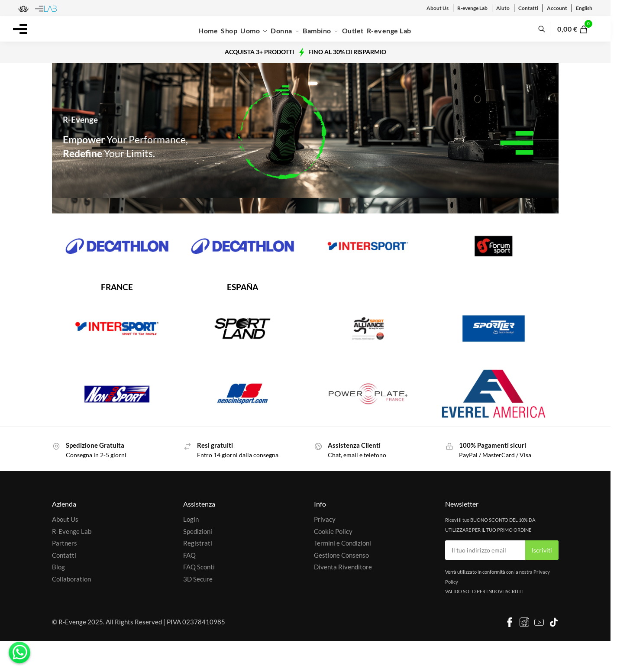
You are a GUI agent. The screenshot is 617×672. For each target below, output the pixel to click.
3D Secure (198, 579)
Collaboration (71, 579)
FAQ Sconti (199, 567)
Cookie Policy (333, 531)
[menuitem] (584, 8)
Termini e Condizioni (342, 543)
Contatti (528, 8)
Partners (65, 543)
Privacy (325, 519)
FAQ (189, 555)
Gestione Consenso (341, 555)
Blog (58, 567)
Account (557, 8)
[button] (577, 29)
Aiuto (503, 8)
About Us (438, 8)
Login (191, 519)
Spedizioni (198, 531)
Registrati (198, 543)
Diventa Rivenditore (343, 567)
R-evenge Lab (472, 8)
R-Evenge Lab (72, 531)
